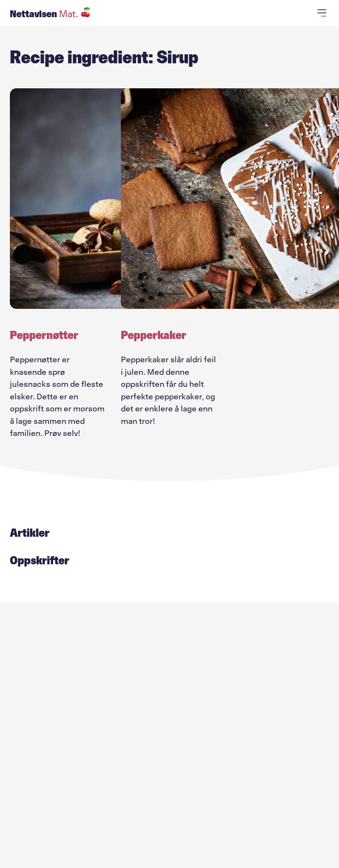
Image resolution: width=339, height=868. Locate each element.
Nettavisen (50, 14)
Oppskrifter (40, 560)
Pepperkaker (154, 335)
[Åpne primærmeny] (323, 13)
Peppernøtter (44, 335)
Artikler (30, 533)
